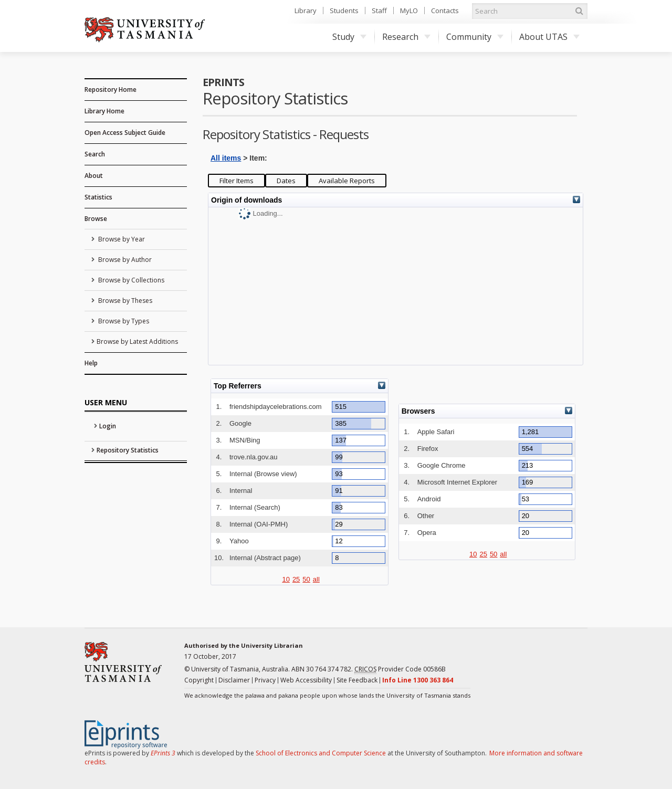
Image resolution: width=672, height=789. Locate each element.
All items (226, 158)
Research (406, 37)
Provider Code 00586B (400, 669)
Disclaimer (234, 680)
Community (475, 37)
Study (349, 37)
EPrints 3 (163, 753)
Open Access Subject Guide (125, 133)
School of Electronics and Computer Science (321, 753)
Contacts (445, 10)
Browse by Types (123, 321)
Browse (96, 219)
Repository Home (111, 90)
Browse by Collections (130, 280)
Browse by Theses (124, 301)
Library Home (104, 111)
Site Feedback (357, 680)
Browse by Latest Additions (137, 341)
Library (306, 10)
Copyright (199, 680)
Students (344, 10)
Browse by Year (121, 239)
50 (306, 579)
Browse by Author (124, 260)
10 (286, 579)
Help (91, 363)
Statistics (98, 197)
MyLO (409, 10)
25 (296, 579)
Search (95, 154)
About (94, 176)
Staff (379, 10)
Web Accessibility (306, 680)
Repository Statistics (128, 450)
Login (108, 426)
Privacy (265, 680)
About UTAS (549, 37)
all (316, 579)
